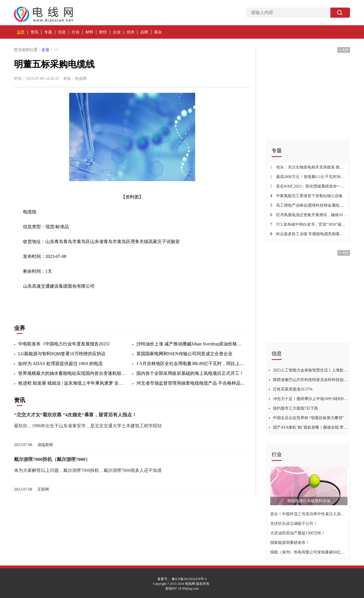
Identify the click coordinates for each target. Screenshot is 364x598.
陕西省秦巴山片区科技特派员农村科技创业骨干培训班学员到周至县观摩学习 (312, 380)
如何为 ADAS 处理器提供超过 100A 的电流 (60, 363)
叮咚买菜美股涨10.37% (293, 389)
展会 (158, 32)
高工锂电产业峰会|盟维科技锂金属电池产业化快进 (309, 205)
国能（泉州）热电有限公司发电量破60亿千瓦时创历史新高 (309, 552)
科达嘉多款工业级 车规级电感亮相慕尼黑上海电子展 (309, 234)
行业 (76, 32)
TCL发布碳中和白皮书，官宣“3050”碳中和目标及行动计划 (309, 224)
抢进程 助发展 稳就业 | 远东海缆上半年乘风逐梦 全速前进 (73, 383)
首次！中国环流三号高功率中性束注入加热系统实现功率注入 (309, 514)
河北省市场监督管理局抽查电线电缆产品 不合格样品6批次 (191, 383)
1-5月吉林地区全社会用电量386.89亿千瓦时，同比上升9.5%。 (191, 363)
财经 (103, 32)
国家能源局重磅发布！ (290, 543)
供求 (130, 32)
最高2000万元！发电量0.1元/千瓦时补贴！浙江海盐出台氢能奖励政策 (309, 177)
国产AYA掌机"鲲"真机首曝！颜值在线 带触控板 (312, 427)
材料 (89, 32)
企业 (117, 32)
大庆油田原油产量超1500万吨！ (298, 533)
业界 (21, 32)
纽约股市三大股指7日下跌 (296, 408)
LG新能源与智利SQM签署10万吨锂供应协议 (62, 354)
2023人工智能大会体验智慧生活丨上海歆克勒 (312, 370)
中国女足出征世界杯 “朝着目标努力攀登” (309, 418)
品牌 (144, 32)
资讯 (34, 32)
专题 (48, 32)
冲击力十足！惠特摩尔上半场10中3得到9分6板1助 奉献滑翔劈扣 (312, 399)
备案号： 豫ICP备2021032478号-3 (182, 579)
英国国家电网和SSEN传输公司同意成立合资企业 (184, 354)
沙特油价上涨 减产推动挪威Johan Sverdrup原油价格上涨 (191, 344)
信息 (62, 32)
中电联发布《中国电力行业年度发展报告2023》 (65, 344)
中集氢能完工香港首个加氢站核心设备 (306, 196)
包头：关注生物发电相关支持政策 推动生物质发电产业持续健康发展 (309, 167)
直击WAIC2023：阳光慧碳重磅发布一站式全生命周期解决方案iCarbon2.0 (309, 186)
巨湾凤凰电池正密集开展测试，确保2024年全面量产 (309, 215)
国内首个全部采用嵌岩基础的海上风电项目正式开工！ (190, 373)
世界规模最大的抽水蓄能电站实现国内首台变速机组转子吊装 (73, 373)
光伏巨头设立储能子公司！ (294, 524)
